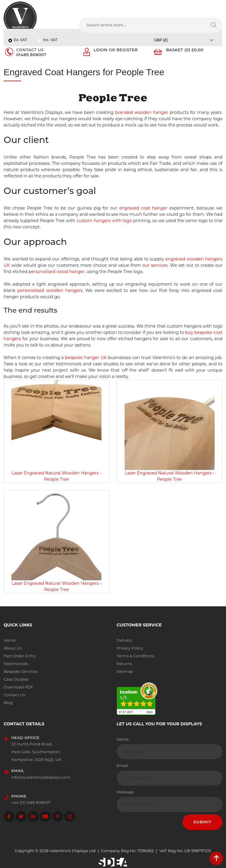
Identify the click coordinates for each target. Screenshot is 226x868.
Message (125, 792)
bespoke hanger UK (86, 358)
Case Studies (16, 679)
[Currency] (185, 40)
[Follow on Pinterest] (58, 816)
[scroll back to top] (216, 858)
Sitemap (125, 671)
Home (10, 640)
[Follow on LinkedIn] (33, 816)
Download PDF (18, 687)
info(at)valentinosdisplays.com (41, 777)
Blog (8, 703)
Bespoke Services (21, 671)
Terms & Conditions (136, 656)
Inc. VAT (50, 40)
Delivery (125, 640)
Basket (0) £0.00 (185, 50)
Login (101, 50)
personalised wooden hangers (50, 290)
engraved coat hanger (143, 208)
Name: (123, 739)
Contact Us (14, 695)
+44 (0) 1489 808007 (31, 802)
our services (155, 265)
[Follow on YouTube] (45, 816)
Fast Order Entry (20, 656)
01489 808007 (31, 55)
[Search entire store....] (142, 25)
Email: (123, 765)
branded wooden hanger (142, 112)
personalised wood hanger (56, 272)
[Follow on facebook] (9, 816)
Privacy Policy (130, 648)
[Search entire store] (214, 25)
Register (127, 50)
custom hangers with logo (104, 221)
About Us (13, 648)
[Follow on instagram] (70, 816)
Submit (202, 822)
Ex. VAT (20, 40)
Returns (125, 664)
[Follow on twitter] (21, 816)
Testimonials (16, 664)
